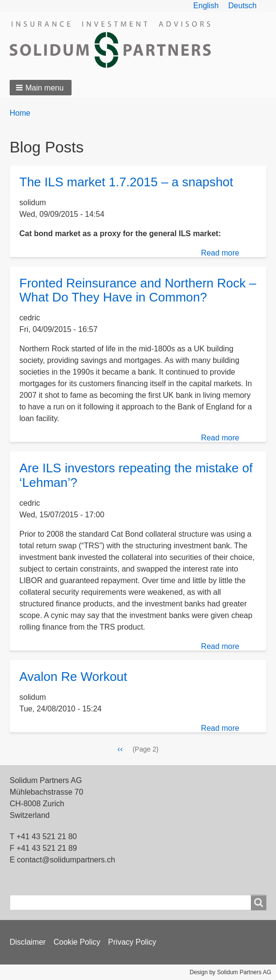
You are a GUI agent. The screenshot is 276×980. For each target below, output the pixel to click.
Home (20, 113)
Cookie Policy (77, 942)
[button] (41, 88)
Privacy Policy (132, 942)
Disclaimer (28, 942)
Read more (220, 253)
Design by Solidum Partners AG (230, 972)
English (206, 6)
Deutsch (242, 6)
